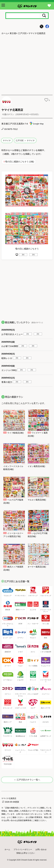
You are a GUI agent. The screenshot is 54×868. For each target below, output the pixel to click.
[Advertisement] (27, 65)
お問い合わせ (41, 849)
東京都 (13, 33)
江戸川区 (22, 33)
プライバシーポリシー (23, 849)
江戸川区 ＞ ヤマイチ (25, 140)
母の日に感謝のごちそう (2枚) (20, 162)
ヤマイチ (7, 140)
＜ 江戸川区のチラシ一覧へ (27, 780)
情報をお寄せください (26, 853)
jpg (23, 254)
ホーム (5, 33)
